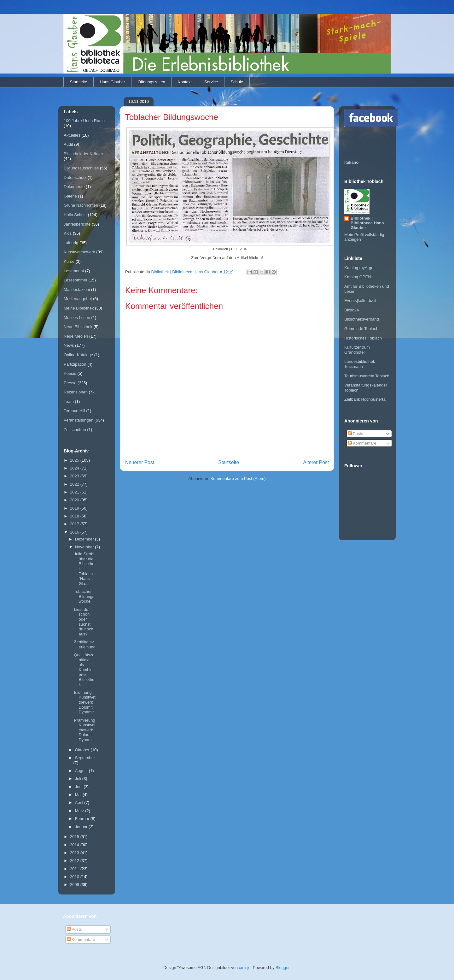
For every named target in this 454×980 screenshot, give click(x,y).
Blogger (282, 968)
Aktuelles (72, 135)
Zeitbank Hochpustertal (365, 399)
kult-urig (71, 243)
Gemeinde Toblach (361, 329)
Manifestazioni (77, 289)
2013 (75, 853)
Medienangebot (78, 299)
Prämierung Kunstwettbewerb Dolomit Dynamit (84, 730)
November (85, 547)
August (82, 771)
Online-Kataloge (78, 355)
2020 (75, 500)
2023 (75, 476)
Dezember (85, 539)
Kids (68, 233)
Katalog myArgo (359, 268)
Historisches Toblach (363, 338)
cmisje (245, 968)
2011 (75, 869)
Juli (79, 779)
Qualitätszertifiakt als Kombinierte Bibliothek (84, 670)
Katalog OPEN (358, 277)
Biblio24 (352, 310)
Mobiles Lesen (77, 318)
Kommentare (362, 443)
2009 (75, 885)
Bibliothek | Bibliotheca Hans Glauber (367, 223)
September (85, 758)
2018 (75, 516)
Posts (356, 434)
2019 (75, 508)
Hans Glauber (112, 82)
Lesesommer (76, 280)
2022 (75, 484)
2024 (75, 468)
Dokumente (74, 187)
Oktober (83, 750)
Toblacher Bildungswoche (84, 596)
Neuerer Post (140, 462)
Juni (79, 787)
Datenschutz (75, 177)
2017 (75, 524)
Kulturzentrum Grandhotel (357, 350)
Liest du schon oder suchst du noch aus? (83, 622)
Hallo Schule (75, 215)
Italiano (352, 162)
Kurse (69, 261)
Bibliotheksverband (362, 319)
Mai (79, 795)
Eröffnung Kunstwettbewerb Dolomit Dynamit (84, 702)
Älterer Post (316, 462)
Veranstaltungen (79, 420)
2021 (75, 492)
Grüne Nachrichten (81, 205)
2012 (75, 861)
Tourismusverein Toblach (367, 376)
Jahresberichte (77, 224)
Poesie (70, 373)
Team (69, 401)
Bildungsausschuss (81, 168)
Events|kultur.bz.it (360, 301)
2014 (75, 845)
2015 (75, 837)
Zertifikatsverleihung (85, 644)
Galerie (70, 196)
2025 (75, 460)
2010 (75, 877)
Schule (237, 82)
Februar (83, 819)
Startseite (79, 82)
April (80, 803)
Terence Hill (74, 411)
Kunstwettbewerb (79, 252)
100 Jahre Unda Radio (84, 121)
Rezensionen (76, 392)
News (69, 345)
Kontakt (185, 82)
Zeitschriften (75, 430)
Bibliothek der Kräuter (83, 154)
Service (211, 82)
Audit (68, 144)
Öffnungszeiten (151, 82)
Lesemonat (74, 271)
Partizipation (75, 364)
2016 (75, 532)
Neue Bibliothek (78, 327)
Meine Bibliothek (79, 308)
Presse (70, 383)
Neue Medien (76, 336)
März (80, 811)
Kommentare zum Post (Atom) (238, 478)
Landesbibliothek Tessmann (360, 364)
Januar (82, 827)
